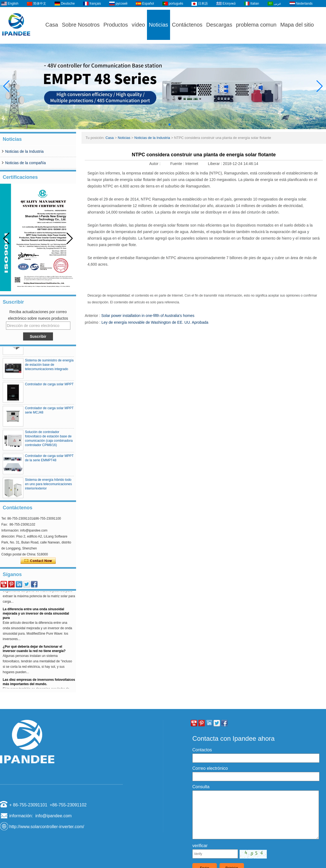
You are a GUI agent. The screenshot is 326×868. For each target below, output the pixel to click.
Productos (116, 25)
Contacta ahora (38, 561)
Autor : (155, 164)
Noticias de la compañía (25, 163)
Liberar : (215, 164)
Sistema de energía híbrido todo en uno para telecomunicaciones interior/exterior (48, 486)
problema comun (256, 25)
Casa (52, 25)
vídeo (138, 25)
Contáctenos (187, 25)
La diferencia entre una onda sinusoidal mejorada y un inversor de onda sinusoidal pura (36, 615)
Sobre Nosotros (81, 25)
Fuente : (178, 164)
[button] (156, 125)
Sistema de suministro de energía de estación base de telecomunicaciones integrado (49, 367)
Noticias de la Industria (24, 151)
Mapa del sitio (297, 25)
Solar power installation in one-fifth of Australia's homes (148, 316)
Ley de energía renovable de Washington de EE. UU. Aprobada (155, 322)
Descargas (219, 25)
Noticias (159, 25)
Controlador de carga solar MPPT (49, 386)
